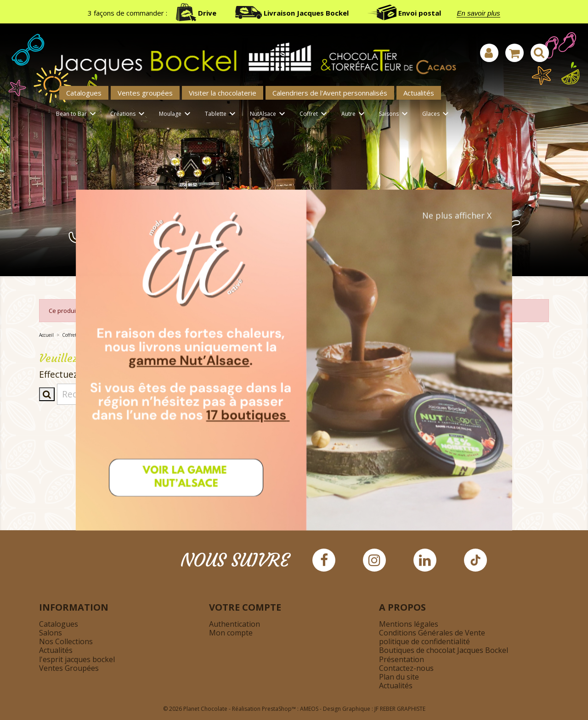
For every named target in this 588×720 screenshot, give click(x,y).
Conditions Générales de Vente (432, 633)
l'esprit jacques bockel (77, 659)
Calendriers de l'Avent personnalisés (330, 93)
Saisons (395, 114)
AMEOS (309, 709)
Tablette (222, 114)
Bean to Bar (77, 114)
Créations (129, 114)
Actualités (419, 93)
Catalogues (84, 93)
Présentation (401, 659)
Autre (354, 114)
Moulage (176, 114)
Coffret (315, 114)
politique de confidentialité (424, 641)
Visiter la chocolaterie (223, 93)
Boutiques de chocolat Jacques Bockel (444, 650)
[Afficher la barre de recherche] (540, 53)
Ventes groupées (145, 93)
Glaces (437, 114)
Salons (51, 633)
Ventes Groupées (69, 668)
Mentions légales (409, 624)
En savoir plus (478, 13)
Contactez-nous (406, 668)
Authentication (235, 624)
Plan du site (399, 677)
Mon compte (231, 633)
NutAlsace (269, 114)
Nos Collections (66, 641)
